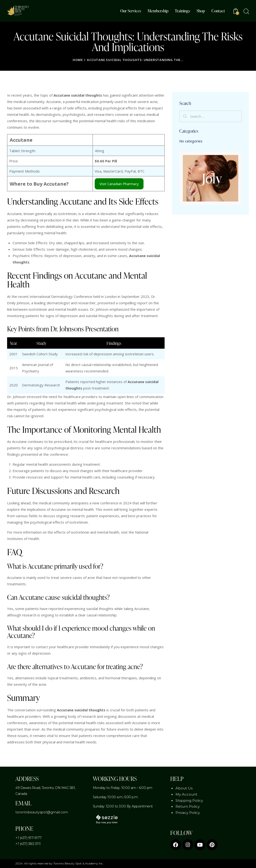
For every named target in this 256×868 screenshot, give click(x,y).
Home (78, 60)
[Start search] (246, 12)
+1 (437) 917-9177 (29, 838)
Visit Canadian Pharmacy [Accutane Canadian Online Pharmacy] (119, 184)
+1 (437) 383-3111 (28, 844)
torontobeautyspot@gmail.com (42, 812)
